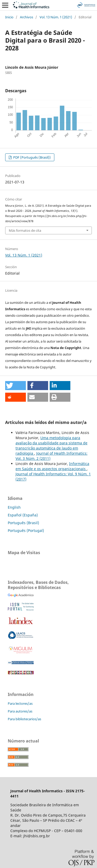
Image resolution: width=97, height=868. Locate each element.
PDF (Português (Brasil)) (32, 157)
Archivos (27, 17)
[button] (16, 386)
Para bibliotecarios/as (24, 719)
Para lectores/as (20, 703)
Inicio (9, 17)
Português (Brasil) (23, 523)
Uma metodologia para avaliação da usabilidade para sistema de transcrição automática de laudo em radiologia (51, 445)
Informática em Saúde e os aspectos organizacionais (52, 466)
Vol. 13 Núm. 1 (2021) (56, 17)
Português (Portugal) (26, 530)
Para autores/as (20, 711)
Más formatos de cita (25, 230)
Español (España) (23, 515)
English (14, 507)
